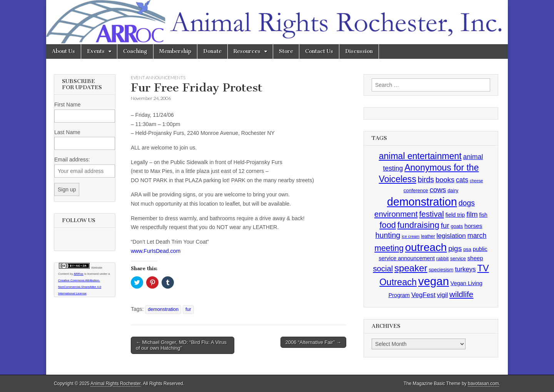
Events (96, 51)
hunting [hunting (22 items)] (388, 235)
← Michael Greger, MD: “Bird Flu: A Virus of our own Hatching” (181, 345)
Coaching (135, 51)
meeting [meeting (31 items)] (389, 248)
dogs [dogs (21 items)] (467, 203)
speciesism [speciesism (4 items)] (441, 270)
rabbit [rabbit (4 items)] (442, 258)
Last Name (67, 132)
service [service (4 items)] (458, 258)
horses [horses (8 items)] (473, 226)
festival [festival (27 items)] (432, 214)
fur (188, 309)
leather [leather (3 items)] (428, 236)
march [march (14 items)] (477, 236)
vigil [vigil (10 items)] (442, 295)
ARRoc (78, 274)
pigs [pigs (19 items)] (455, 248)
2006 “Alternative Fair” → (313, 342)
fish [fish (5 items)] (483, 215)
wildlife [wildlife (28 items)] (461, 294)
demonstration (163, 309)
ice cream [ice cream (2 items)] (410, 236)
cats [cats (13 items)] (462, 180)
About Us (63, 51)
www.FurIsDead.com (156, 251)
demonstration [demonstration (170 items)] (422, 202)
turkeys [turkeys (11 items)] (465, 269)
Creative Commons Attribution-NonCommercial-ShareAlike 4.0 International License (80, 287)
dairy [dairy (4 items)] (453, 190)
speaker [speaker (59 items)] (411, 268)
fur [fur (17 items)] (445, 225)
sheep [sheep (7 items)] (475, 258)
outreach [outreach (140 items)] (426, 247)
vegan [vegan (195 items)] (434, 281)
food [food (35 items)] (387, 225)
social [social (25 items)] (383, 269)
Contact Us (319, 51)
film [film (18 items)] (472, 214)
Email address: (72, 159)
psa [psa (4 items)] (467, 249)
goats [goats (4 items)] (457, 226)
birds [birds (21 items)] (426, 179)
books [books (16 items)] (445, 180)
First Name (67, 105)
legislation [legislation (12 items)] (451, 236)
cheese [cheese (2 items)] (476, 181)
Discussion (359, 51)
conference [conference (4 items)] (416, 190)
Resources (247, 51)
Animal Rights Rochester (115, 384)
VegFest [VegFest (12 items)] (423, 295)
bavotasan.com (483, 384)
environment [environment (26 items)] (396, 214)
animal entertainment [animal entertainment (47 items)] (420, 156)
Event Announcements (158, 77)
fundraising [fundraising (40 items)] (418, 225)
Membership (175, 51)
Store (286, 51)
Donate (212, 51)
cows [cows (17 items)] (438, 190)
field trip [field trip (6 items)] (455, 215)
